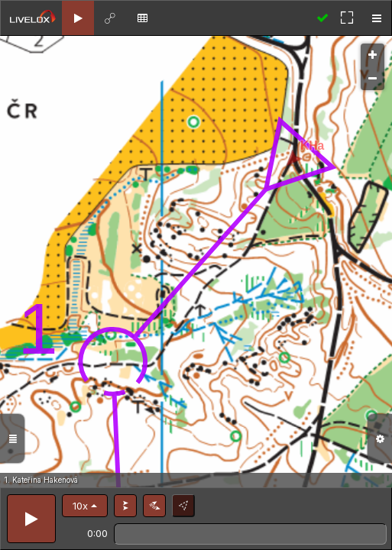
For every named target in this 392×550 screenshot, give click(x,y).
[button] (85, 506)
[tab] (78, 18)
